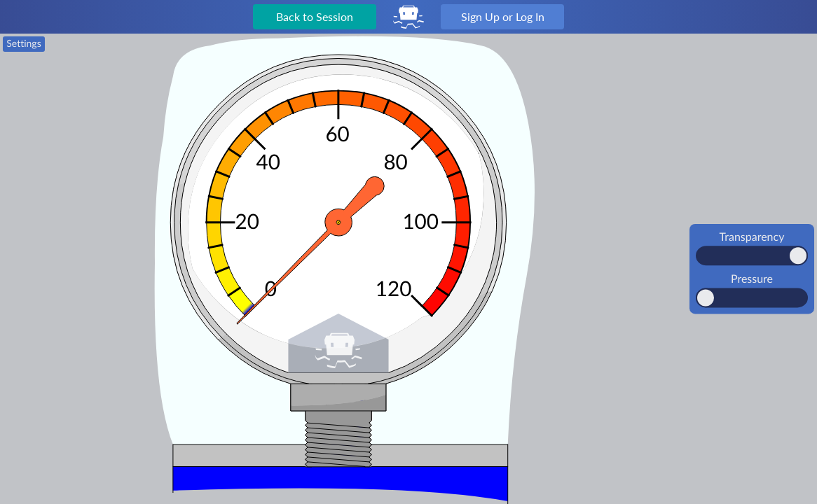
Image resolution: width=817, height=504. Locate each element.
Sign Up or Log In (503, 16)
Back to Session (315, 16)
